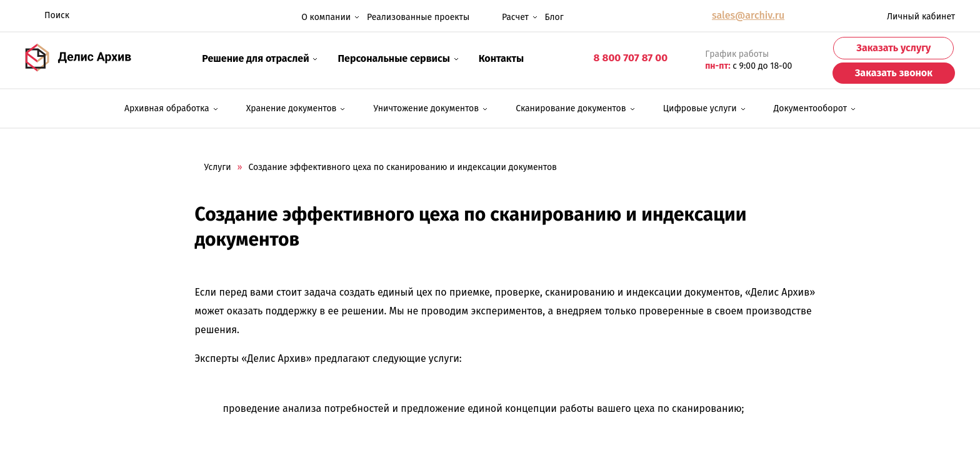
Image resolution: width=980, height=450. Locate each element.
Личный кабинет (910, 16)
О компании (330, 16)
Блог (554, 17)
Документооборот (810, 108)
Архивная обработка (167, 108)
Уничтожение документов (427, 108)
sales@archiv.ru (748, 15)
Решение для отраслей (260, 57)
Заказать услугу (893, 48)
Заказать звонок (894, 73)
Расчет (507, 16)
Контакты (502, 58)
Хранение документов (292, 108)
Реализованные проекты (418, 17)
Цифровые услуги (700, 108)
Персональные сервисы (398, 57)
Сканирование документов (571, 108)
